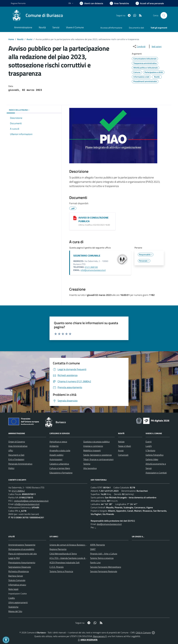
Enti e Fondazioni (16, 459)
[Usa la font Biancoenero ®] (91, 3)
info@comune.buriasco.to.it (93, 270)
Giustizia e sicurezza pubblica (96, 442)
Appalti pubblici (56, 455)
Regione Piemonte (58, 549)
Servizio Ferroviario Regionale (104, 571)
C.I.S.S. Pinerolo (57, 567)
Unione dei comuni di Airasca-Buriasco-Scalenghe (72, 545)
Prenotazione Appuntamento (22, 562)
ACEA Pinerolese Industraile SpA (65, 562)
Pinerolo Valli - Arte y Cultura (104, 554)
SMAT (93, 549)
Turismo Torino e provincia (102, 558)
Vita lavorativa (90, 468)
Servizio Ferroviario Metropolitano (106, 567)
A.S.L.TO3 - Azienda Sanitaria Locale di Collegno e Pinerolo (76, 558)
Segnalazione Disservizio (20, 567)
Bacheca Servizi (16, 576)
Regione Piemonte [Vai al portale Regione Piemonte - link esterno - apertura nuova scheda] (18, 3)
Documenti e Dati (16, 455)
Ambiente (54, 446)
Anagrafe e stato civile (60, 450)
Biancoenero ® (100, 636)
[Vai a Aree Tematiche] (119, 3)
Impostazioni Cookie (18, 594)
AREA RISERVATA (87, 640)
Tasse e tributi (124, 446)
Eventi (149, 442)
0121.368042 (18, 491)
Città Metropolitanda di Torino (63, 554)
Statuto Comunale (17, 580)
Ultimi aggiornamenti (18, 602)
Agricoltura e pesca (58, 442)
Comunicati (123, 455)
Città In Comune (143, 632)
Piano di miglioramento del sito (23, 554)
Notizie (121, 442)
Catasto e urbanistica (59, 464)
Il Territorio (150, 450)
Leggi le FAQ (14, 558)
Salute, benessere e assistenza (97, 455)
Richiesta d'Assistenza (19, 571)
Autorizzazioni (56, 459)
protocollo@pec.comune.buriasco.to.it (31, 501)
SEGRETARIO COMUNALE (87, 256)
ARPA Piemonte (97, 545)
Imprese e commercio (93, 446)
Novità (20, 39)
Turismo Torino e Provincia (61, 571)
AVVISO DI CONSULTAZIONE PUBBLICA (93, 219)
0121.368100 (91, 267)
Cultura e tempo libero (60, 468)
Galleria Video (152, 459)
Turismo (87, 464)
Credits (12, 598)
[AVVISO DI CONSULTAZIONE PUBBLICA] (75, 218)
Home (11, 39)
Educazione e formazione (61, 473)
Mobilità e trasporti (92, 450)
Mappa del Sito (15, 611)
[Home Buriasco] (37, 15)
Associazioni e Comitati (156, 473)
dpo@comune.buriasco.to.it (109, 524)
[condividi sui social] (139, 46)
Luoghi (149, 446)
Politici (11, 468)
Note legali (13, 589)
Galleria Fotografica (154, 455)
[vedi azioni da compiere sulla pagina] (154, 46)
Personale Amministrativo (20, 464)
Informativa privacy (17, 585)
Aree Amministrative (18, 446)
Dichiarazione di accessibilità (21, 549)
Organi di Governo (17, 442)
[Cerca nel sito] (164, 15)
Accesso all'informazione (111, 28)
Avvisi (29, 39)
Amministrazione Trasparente (22, 545)
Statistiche (13, 607)
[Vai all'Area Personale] (150, 3)
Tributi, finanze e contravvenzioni (98, 459)
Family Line (95, 562)
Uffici (11, 450)
